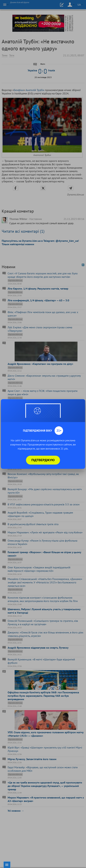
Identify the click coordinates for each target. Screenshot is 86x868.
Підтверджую (43, 460)
